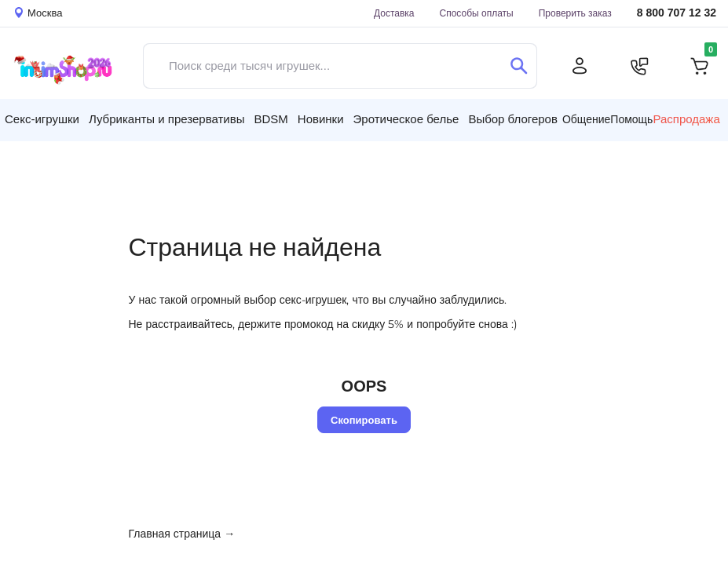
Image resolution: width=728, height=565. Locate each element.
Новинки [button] (321, 119)
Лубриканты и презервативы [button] (167, 119)
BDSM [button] (271, 119)
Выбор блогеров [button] (513, 119)
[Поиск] (519, 66)
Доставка (394, 13)
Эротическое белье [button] (406, 119)
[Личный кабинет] (580, 66)
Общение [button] (586, 119)
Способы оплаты (477, 13)
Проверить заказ (575, 13)
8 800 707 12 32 (677, 13)
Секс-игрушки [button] (42, 119)
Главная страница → (182, 534)
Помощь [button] (631, 119)
